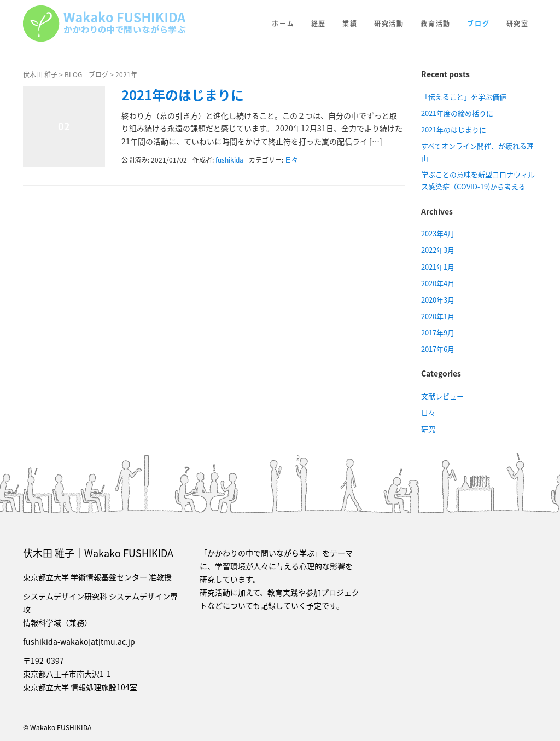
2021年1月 (438, 267)
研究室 (518, 24)
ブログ (478, 24)
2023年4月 (438, 233)
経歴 (319, 24)
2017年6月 (438, 349)
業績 (350, 24)
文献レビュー (442, 396)
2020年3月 (438, 300)
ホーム (283, 24)
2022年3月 (438, 250)
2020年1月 (438, 316)
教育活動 (436, 24)
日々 (291, 160)
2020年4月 (438, 283)
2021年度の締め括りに (457, 113)
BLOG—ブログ (86, 74)
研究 (428, 429)
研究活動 (389, 24)
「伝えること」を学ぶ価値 (464, 97)
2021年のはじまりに (183, 95)
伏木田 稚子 (40, 74)
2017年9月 (438, 332)
